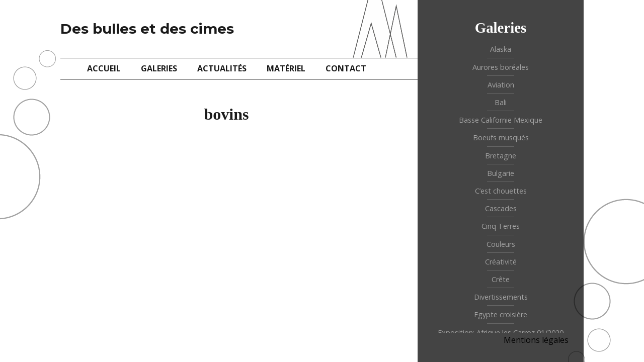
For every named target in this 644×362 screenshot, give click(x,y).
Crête (501, 279)
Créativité (501, 262)
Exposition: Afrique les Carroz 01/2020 (501, 333)
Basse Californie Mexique (501, 120)
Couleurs (501, 244)
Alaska (501, 49)
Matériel (286, 68)
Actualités (222, 68)
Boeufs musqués (501, 138)
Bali (501, 102)
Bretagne (501, 156)
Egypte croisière (501, 314)
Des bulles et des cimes (147, 29)
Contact (346, 68)
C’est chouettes (501, 191)
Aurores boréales (501, 67)
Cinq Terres (501, 226)
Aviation (501, 85)
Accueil (104, 68)
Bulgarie (501, 173)
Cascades (501, 208)
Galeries (159, 68)
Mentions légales (536, 340)
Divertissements (501, 297)
